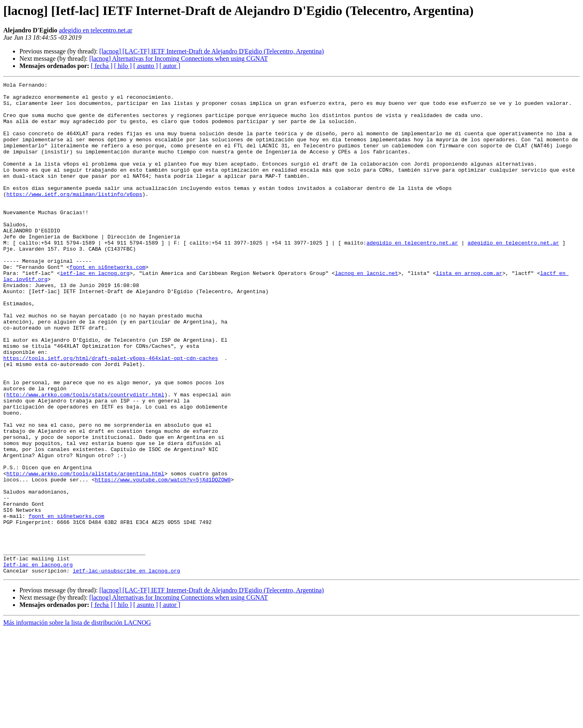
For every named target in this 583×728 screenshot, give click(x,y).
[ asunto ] (145, 66)
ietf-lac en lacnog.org (95, 312)
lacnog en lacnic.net (366, 312)
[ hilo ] (123, 66)
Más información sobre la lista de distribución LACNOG (77, 721)
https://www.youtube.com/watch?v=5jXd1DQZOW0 (163, 560)
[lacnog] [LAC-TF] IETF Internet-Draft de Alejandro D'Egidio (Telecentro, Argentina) (212, 51)
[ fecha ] (101, 66)
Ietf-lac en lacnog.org (38, 662)
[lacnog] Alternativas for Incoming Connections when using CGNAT (178, 59)
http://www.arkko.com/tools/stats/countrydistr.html (85, 458)
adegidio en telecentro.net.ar (96, 30)
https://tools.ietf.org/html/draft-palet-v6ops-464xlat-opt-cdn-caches (111, 414)
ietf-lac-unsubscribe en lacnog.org (127, 669)
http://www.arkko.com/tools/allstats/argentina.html (85, 552)
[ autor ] (170, 66)
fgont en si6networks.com (107, 304)
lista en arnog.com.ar (469, 312)
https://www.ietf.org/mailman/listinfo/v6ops (74, 217)
